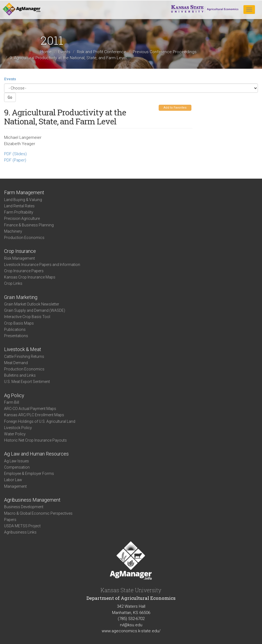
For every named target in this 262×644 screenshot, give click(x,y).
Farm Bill (12, 402)
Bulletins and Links (20, 375)
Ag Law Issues (16, 461)
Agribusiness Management (32, 500)
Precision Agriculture (22, 218)
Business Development (24, 507)
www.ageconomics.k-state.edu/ (131, 631)
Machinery (13, 231)
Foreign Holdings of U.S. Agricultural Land (40, 421)
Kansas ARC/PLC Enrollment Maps (34, 415)
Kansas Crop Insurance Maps (30, 277)
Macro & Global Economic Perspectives (38, 513)
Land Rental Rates (19, 206)
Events (64, 52)
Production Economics (24, 238)
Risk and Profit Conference (102, 52)
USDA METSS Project (22, 526)
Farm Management (24, 192)
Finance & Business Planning (29, 225)
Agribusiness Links (20, 532)
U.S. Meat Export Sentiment (27, 382)
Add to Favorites (175, 108)
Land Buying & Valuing (23, 200)
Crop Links (13, 283)
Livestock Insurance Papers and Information (42, 265)
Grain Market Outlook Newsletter (32, 304)
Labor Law (13, 480)
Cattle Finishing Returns (24, 357)
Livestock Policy (18, 428)
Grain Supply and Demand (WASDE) (35, 310)
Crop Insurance (20, 251)
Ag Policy (14, 395)
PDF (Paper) (15, 160)
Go (10, 97)
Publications (15, 330)
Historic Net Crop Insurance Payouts (35, 440)
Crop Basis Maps (19, 323)
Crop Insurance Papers (24, 271)
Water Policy (15, 434)
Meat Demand (16, 363)
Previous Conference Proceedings (165, 52)
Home (46, 52)
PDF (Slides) (15, 154)
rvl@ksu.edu (131, 625)
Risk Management (19, 258)
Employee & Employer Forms (29, 474)
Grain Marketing (21, 297)
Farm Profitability (19, 212)
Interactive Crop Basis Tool (27, 317)
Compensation (17, 467)
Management (15, 486)
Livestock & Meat (23, 349)
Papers (10, 520)
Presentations (16, 336)
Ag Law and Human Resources (36, 454)
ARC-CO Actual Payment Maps (30, 409)
